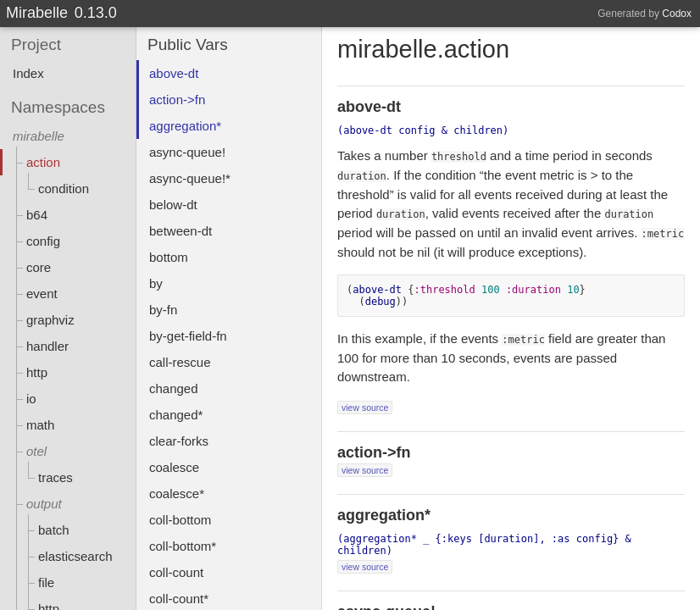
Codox (677, 14)
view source (365, 408)
